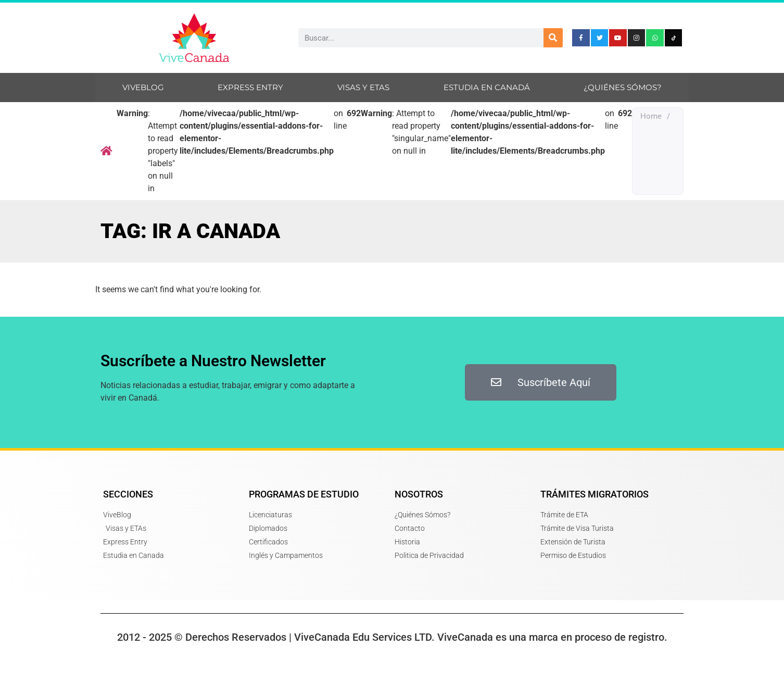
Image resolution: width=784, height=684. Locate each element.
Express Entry (250, 87)
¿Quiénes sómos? (623, 87)
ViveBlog (143, 87)
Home (651, 116)
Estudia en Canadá (487, 87)
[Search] (553, 38)
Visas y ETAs (363, 87)
